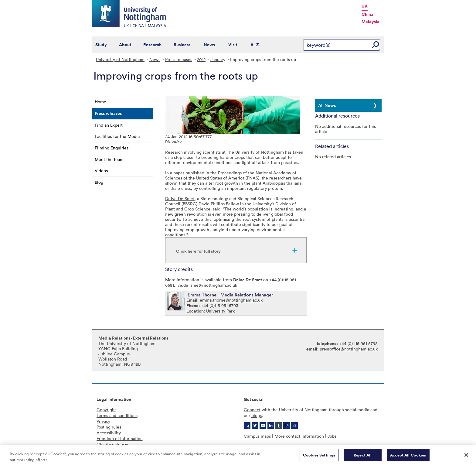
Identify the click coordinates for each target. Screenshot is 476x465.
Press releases (179, 59)
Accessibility (109, 433)
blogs (257, 415)
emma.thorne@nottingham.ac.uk (231, 300)
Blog (99, 182)
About (125, 45)
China (367, 14)
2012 (201, 59)
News (209, 45)
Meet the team (109, 159)
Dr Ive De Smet (180, 198)
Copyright (106, 410)
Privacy (103, 421)
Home (100, 102)
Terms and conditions (117, 415)
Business (182, 45)
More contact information (299, 436)
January (218, 59)
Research (152, 45)
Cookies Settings (319, 457)
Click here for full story (198, 251)
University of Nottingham (120, 59)
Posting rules (109, 427)
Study (101, 45)
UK (365, 6)
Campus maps (257, 436)
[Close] (466, 456)
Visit (233, 45)
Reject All (363, 457)
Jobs (332, 436)
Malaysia (371, 22)
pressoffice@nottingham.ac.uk (349, 349)
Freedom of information (120, 438)
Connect (252, 410)
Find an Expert (109, 125)
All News (327, 105)
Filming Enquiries (112, 148)
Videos (101, 171)
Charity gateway (112, 444)
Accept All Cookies (408, 457)
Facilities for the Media (117, 136)
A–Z (255, 45)
